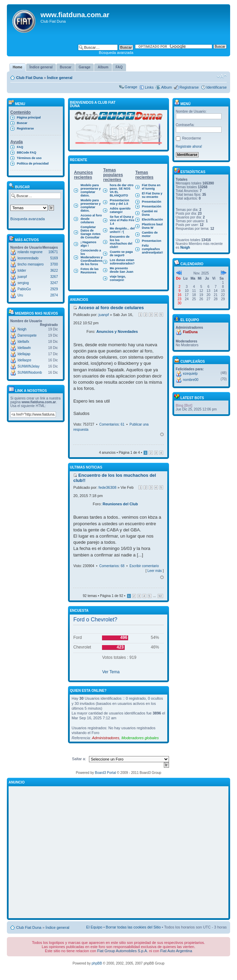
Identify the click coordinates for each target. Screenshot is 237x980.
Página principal (29, 117)
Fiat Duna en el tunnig (151, 187)
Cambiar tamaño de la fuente (222, 76)
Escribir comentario (144, 566)
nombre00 (191, 380)
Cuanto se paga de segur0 (121, 254)
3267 (54, 277)
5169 (54, 258)
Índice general (60, 78)
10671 (53, 252)
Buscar (22, 123)
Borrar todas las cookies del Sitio (133, 927)
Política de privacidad (33, 164)
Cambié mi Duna (150, 213)
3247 (54, 283)
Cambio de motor (150, 234)
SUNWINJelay (29, 366)
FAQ (20, 147)
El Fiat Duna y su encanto (152, 195)
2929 (54, 289)
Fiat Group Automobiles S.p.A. (123, 951)
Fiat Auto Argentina (176, 951)
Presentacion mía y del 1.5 (119, 202)
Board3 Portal (105, 773)
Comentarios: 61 (112, 424)
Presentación (152, 202)
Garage (131, 87)
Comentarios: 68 (112, 566)
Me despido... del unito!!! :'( (122, 230)
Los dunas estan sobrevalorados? (122, 262)
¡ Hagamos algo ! (88, 244)
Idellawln (24, 348)
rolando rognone (30, 252)
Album (166, 87)
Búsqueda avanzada (116, 53)
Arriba (162, 434)
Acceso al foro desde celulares (91, 219)
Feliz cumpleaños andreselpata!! (153, 249)
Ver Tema (111, 672)
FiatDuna (190, 332)
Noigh (22, 329)
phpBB (97, 963)
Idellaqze (24, 360)
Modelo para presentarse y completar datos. (91, 190)
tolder (22, 271)
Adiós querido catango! (120, 210)
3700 (54, 264)
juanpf (22, 277)
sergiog (23, 283)
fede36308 (108, 487)
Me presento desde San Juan (121, 270)
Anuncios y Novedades (117, 331)
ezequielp (190, 374)
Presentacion (152, 241)
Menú (182, 104)
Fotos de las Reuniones (89, 271)
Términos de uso (29, 158)
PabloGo (24, 289)
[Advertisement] (64, 852)
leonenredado (28, 258)
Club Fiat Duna (30, 78)
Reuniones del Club (120, 504)
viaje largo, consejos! (118, 278)
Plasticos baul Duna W (152, 226)
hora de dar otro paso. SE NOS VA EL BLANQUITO (121, 190)
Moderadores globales (140, 738)
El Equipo (94, 927)
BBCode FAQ (27, 153)
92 (160, 596)
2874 (54, 295)
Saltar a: (79, 759)
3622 (54, 271)
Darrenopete (27, 335)
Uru (20, 295)
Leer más (155, 571)
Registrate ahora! (189, 147)
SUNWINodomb (30, 373)
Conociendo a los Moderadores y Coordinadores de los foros (91, 257)
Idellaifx (23, 342)
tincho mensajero (31, 264)
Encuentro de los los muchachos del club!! (121, 242)
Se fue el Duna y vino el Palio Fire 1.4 (122, 220)
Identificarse (217, 87)
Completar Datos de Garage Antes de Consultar (90, 232)
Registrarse (189, 87)
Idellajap (24, 354)
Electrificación (153, 219)
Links (149, 87)
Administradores (106, 738)
